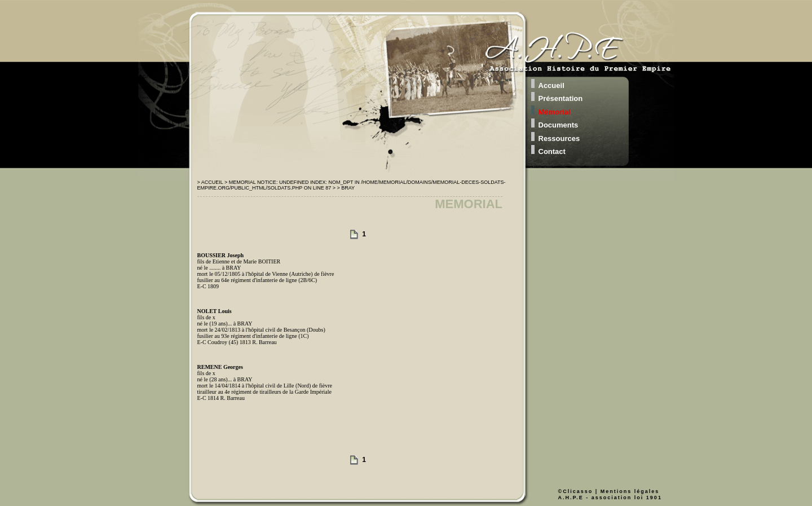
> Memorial (241, 182)
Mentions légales (630, 491)
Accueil (551, 85)
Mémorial (555, 112)
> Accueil (211, 182)
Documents (559, 125)
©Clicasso (576, 491)
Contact (552, 151)
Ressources (559, 138)
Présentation (561, 98)
